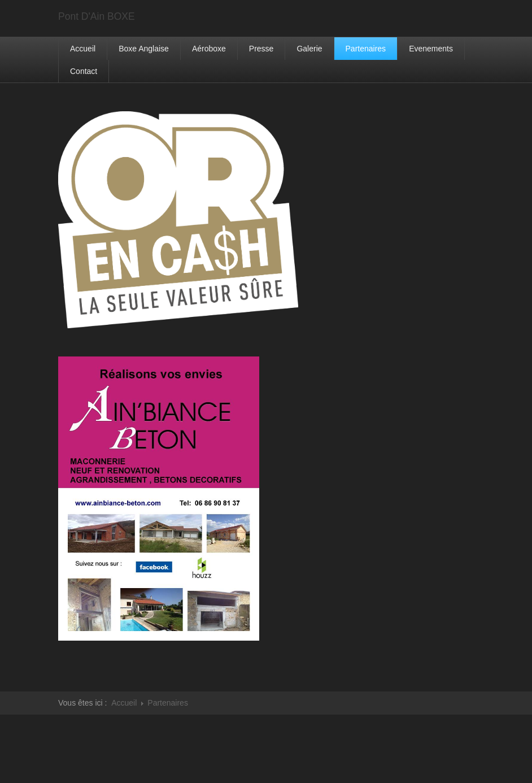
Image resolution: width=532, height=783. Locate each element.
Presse (261, 49)
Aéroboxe (209, 49)
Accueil (83, 49)
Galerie (309, 49)
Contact (84, 71)
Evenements (431, 49)
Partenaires (366, 49)
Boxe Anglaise (144, 49)
